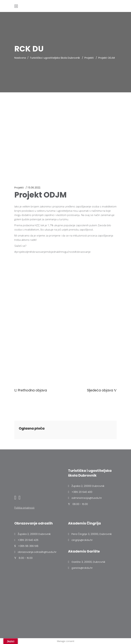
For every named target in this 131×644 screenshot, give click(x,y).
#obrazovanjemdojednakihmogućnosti (52, 252)
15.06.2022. (34, 188)
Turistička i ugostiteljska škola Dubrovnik (55, 58)
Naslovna (20, 58)
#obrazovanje (83, 252)
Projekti (89, 58)
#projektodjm (22, 252)
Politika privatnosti (24, 508)
